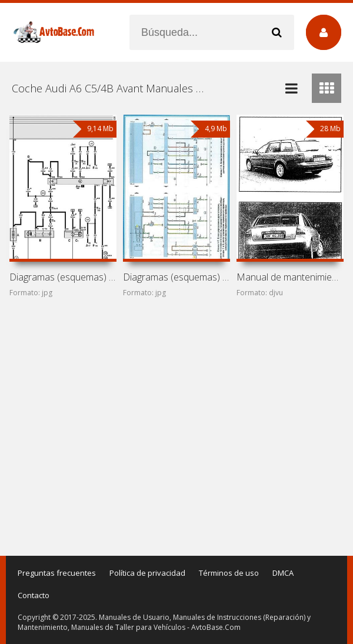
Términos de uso (229, 573)
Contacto (34, 595)
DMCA (283, 573)
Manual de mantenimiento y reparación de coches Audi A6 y (290, 277)
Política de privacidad (147, 573)
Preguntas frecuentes (57, 573)
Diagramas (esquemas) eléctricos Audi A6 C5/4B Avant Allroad (176, 277)
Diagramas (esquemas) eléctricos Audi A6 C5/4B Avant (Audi (63, 277)
